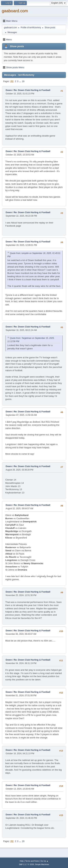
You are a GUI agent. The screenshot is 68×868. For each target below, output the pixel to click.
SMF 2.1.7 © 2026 (26, 864)
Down (9, 90)
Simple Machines (42, 864)
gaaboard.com (15, 11)
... (20, 81)
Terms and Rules (32, 861)
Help (22, 861)
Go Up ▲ (45, 861)
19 (23, 81)
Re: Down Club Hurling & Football (32, 90)
